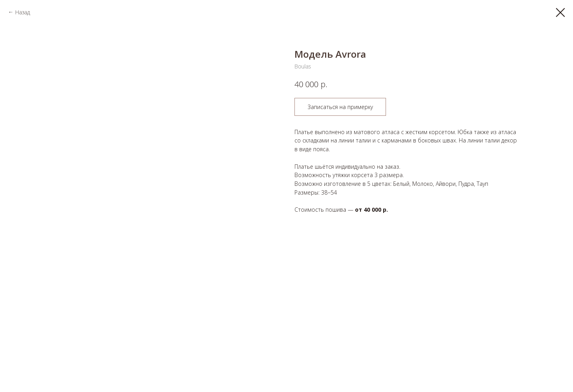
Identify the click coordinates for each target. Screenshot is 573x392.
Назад (23, 12)
